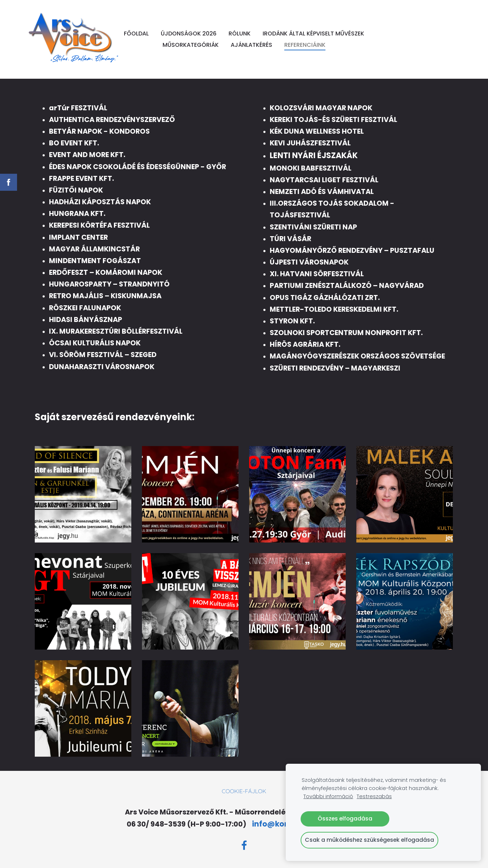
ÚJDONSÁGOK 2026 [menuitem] (245, 29)
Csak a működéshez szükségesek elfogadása (369, 840)
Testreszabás (374, 796)
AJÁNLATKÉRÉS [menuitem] (335, 40)
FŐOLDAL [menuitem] (193, 29)
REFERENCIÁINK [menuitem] (244, 51)
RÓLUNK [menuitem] (296, 29)
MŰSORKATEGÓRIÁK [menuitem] (274, 40)
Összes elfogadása (345, 819)
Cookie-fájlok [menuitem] (244, 792)
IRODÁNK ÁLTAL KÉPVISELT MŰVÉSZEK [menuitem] (183, 40)
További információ (328, 796)
